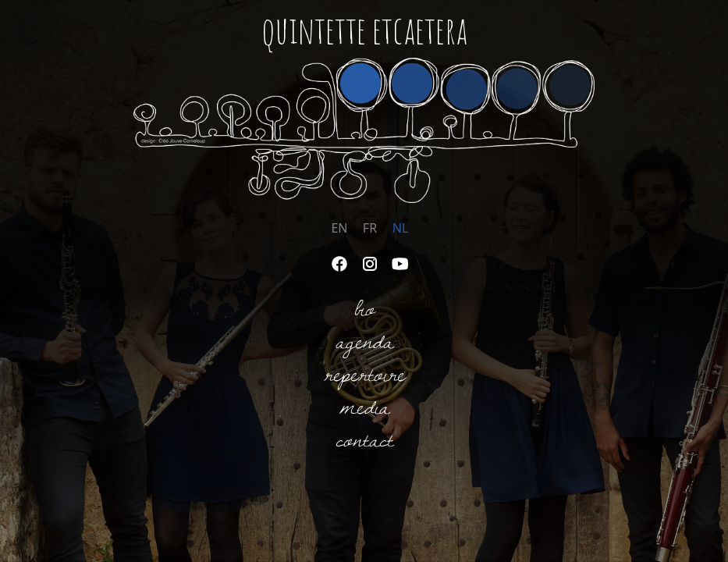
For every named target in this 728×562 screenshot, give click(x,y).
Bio (364, 308)
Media (364, 406)
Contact (364, 439)
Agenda (364, 340)
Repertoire (364, 373)
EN (339, 228)
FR (370, 228)
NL (401, 228)
